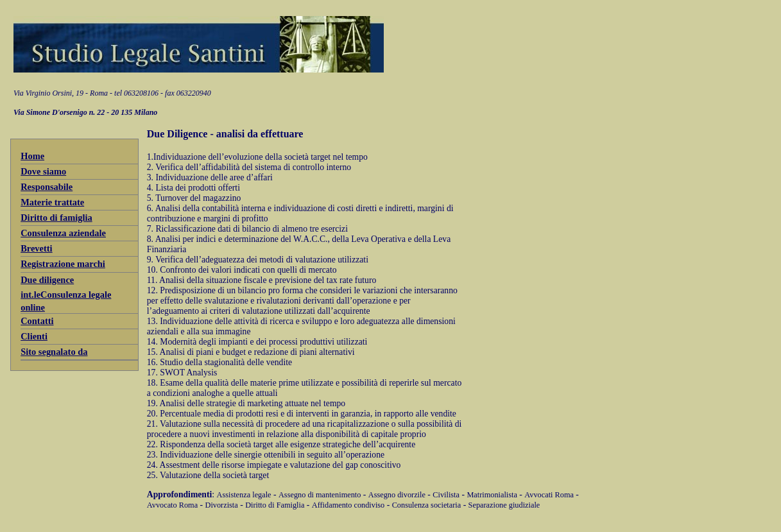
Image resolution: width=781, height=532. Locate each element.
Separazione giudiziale (504, 505)
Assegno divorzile (397, 495)
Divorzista (222, 505)
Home (32, 156)
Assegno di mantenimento (320, 495)
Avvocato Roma (172, 505)
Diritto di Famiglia (275, 505)
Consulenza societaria (427, 505)
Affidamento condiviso (348, 505)
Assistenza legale (244, 495)
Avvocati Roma (549, 495)
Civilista (446, 495)
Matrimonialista (492, 495)
